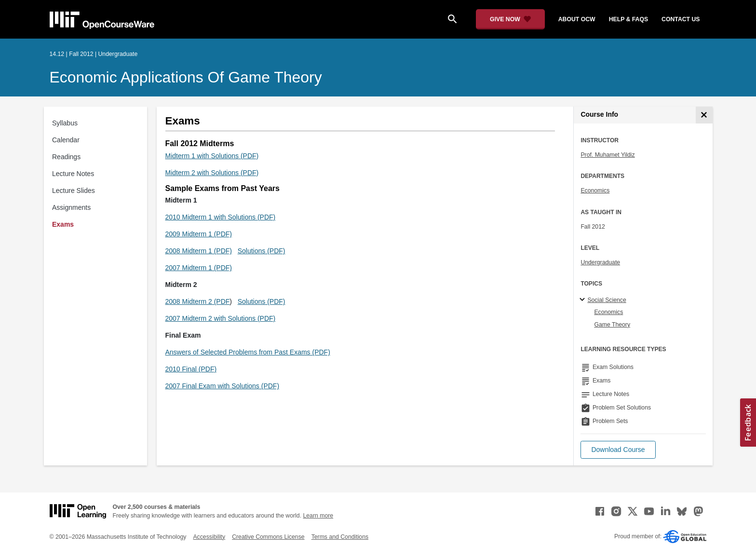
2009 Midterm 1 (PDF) (199, 234)
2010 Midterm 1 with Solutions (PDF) (221, 217)
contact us (681, 19)
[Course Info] (704, 115)
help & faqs (628, 19)
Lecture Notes (73, 174)
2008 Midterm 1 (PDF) (199, 251)
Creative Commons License (268, 537)
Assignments (71, 207)
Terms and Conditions (340, 537)
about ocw (577, 19)
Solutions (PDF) (262, 251)
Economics (595, 191)
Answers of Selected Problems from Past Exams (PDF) (248, 352)
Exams (63, 224)
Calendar (66, 140)
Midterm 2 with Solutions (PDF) (212, 173)
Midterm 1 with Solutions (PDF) (212, 156)
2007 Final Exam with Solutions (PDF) (223, 386)
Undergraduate (600, 262)
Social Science (607, 300)
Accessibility (209, 537)
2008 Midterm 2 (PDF (198, 301)
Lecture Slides (74, 191)
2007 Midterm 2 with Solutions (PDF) (221, 318)
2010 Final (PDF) (191, 369)
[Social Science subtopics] (584, 300)
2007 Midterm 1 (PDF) (199, 268)
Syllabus (65, 123)
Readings (66, 157)
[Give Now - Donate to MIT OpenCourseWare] (510, 19)
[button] (618, 450)
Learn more (318, 516)
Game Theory (612, 325)
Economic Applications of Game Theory (186, 77)
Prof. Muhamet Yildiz (607, 155)
